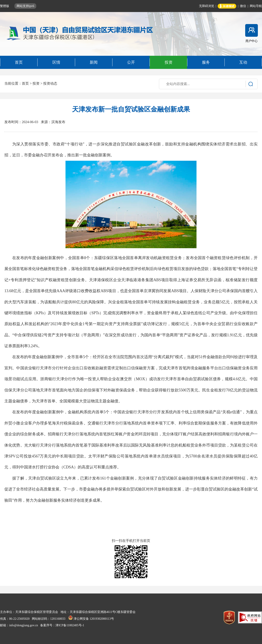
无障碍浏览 (207, 6)
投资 (36, 83)
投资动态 (50, 83)
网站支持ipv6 (25, 6)
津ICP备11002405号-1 (70, 625)
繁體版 (5, 6)
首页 (25, 83)
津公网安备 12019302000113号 (91, 619)
